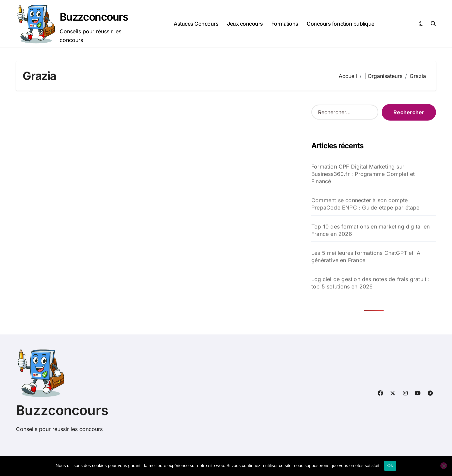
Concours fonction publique (340, 24)
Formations (285, 24)
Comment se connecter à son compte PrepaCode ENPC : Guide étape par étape (365, 204)
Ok (390, 466)
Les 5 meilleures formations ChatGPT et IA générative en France (366, 256)
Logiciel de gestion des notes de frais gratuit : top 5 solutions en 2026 (371, 283)
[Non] (444, 466)
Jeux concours (245, 24)
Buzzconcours (94, 17)
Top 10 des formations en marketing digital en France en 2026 (370, 230)
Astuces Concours (196, 24)
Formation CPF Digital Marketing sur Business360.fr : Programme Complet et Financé (363, 174)
